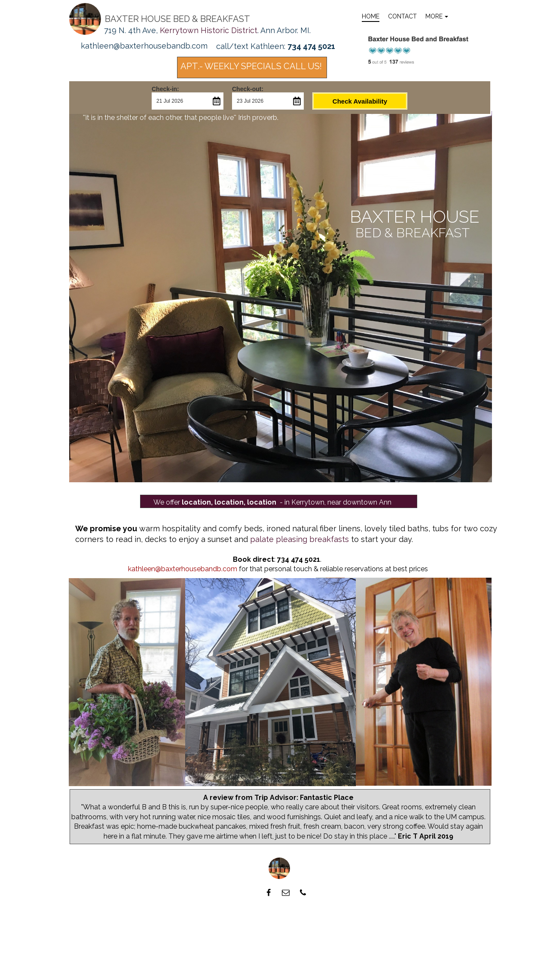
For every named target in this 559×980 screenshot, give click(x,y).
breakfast (433, 233)
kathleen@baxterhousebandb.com (183, 569)
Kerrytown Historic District (209, 30)
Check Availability (360, 101)
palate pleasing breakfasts (299, 539)
